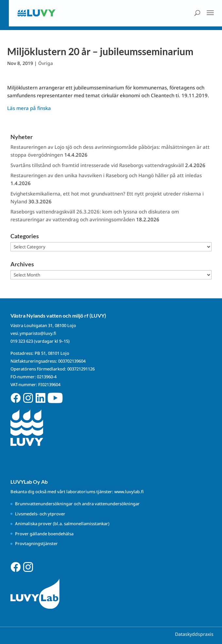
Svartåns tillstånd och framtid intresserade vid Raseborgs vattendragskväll (97, 165)
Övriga (46, 63)
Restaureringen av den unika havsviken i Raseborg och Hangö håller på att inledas (107, 175)
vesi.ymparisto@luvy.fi (33, 333)
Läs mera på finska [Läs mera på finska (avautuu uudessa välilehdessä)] (29, 108)
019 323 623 (22, 341)
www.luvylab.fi (129, 492)
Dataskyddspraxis (194, 634)
